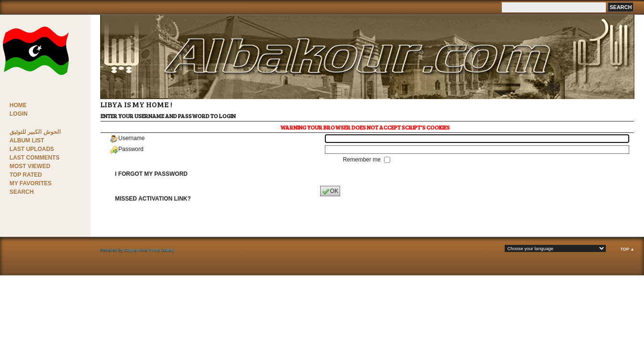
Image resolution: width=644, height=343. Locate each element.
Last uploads (32, 149)
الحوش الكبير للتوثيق (35, 132)
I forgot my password (151, 174)
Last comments (35, 158)
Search (22, 192)
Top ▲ (627, 249)
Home (18, 105)
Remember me (363, 160)
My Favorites (31, 183)
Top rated (26, 175)
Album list (27, 141)
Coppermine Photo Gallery (149, 250)
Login (19, 114)
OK (330, 192)
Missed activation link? (153, 199)
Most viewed (30, 166)
